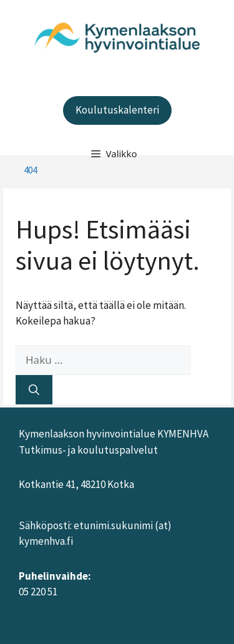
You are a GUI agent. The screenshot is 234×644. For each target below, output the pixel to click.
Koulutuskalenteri (117, 110)
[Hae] (34, 390)
